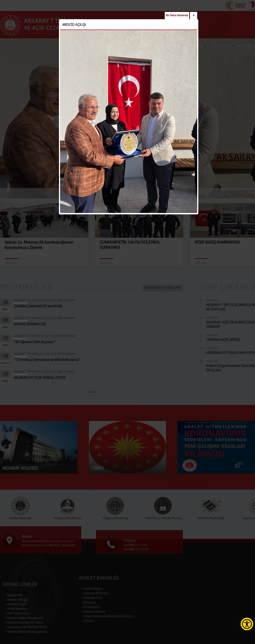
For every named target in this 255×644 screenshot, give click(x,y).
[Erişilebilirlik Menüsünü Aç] (247, 624)
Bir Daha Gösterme (177, 16)
